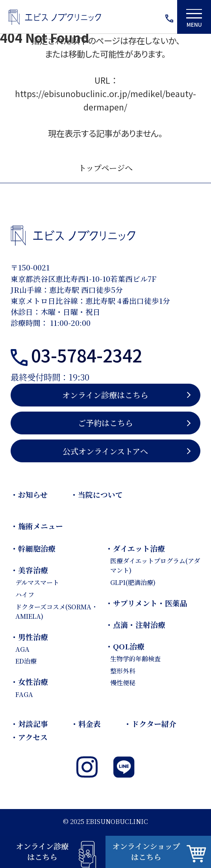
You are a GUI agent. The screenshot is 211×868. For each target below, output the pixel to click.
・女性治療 (29, 681)
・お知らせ (29, 494)
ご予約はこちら (105, 423)
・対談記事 (29, 724)
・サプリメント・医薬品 (146, 603)
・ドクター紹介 (150, 724)
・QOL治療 (125, 646)
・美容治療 (29, 570)
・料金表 (86, 724)
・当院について (97, 494)
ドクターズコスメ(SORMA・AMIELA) (56, 611)
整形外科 (123, 671)
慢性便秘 (123, 682)
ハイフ (25, 594)
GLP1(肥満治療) (133, 582)
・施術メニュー (37, 526)
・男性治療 (29, 637)
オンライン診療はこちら (105, 395)
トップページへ (105, 168)
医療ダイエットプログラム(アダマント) (155, 565)
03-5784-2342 (87, 355)
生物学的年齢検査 (135, 658)
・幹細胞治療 (33, 548)
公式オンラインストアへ (105, 451)
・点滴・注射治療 (135, 624)
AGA (22, 649)
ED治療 (26, 661)
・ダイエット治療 (135, 548)
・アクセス (29, 737)
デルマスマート (37, 582)
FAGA (24, 694)
